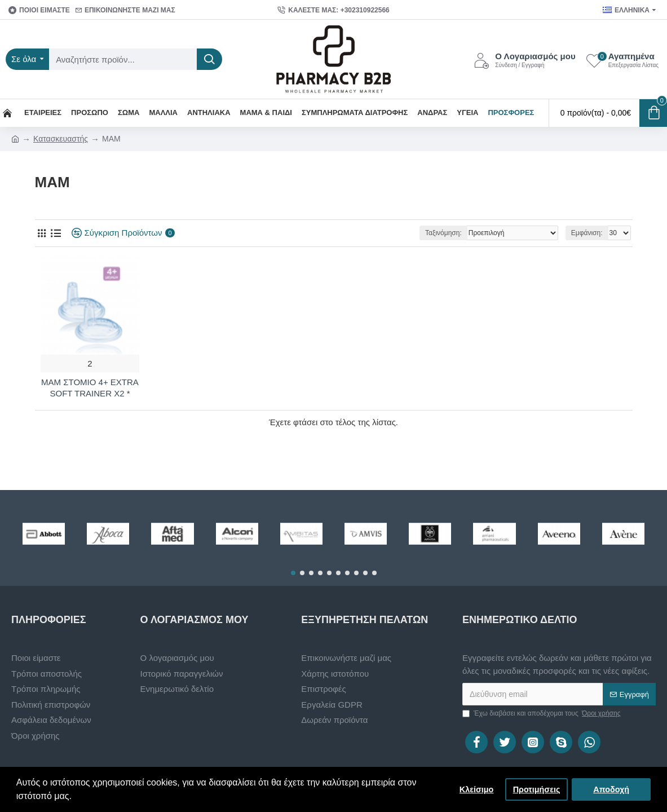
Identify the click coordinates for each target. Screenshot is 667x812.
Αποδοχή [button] (611, 789)
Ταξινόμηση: (443, 233)
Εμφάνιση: (587, 233)
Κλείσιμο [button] (477, 789)
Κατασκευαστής (61, 139)
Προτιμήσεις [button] (537, 789)
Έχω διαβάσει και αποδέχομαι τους (542, 713)
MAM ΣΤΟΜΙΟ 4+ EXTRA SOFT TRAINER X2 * (90, 388)
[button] (293, 573)
